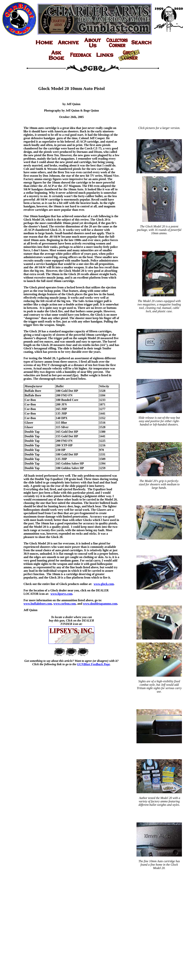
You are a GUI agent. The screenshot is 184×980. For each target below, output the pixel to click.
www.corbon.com (65, 604)
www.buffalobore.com (38, 604)
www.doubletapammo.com (100, 604)
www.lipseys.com (62, 594)
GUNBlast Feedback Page (93, 664)
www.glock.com (104, 584)
